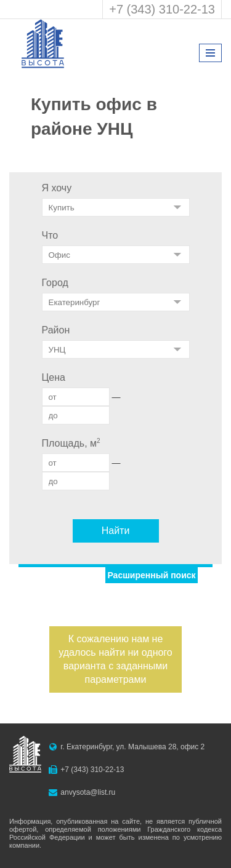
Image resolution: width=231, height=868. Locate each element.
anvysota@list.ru (88, 792)
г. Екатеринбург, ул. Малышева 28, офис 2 (132, 747)
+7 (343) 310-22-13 (162, 9)
